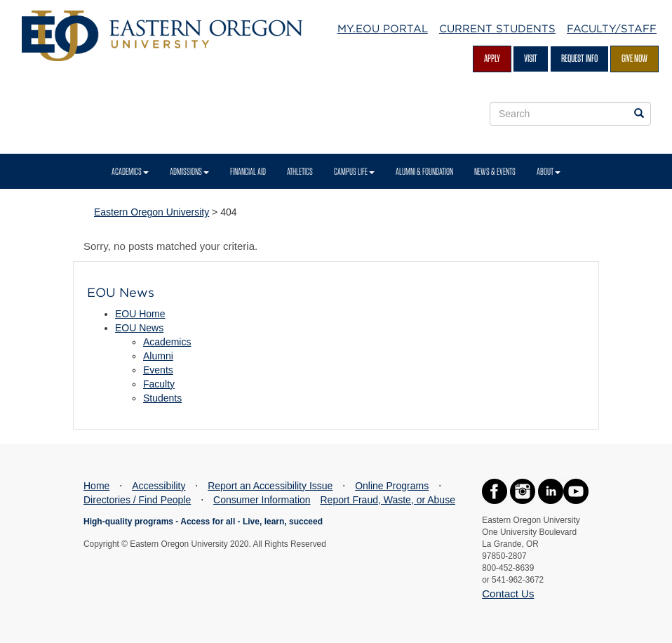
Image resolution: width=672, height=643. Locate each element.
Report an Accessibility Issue (270, 486)
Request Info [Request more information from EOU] (579, 58)
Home (96, 486)
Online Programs (392, 486)
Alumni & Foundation (424, 171)
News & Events (495, 171)
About (549, 171)
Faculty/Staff (612, 29)
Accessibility (159, 486)
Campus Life (354, 171)
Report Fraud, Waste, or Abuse (387, 500)
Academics (130, 171)
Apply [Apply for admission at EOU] (492, 58)
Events (158, 370)
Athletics (300, 171)
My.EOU (383, 29)
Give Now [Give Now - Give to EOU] (634, 58)
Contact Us (508, 594)
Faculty (159, 384)
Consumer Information (262, 500)
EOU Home (140, 314)
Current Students (497, 29)
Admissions (189, 171)
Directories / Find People (137, 500)
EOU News (139, 328)
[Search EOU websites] (639, 114)
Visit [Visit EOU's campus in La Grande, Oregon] (531, 58)
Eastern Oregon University (152, 212)
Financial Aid (248, 171)
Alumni (158, 356)
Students (162, 398)
